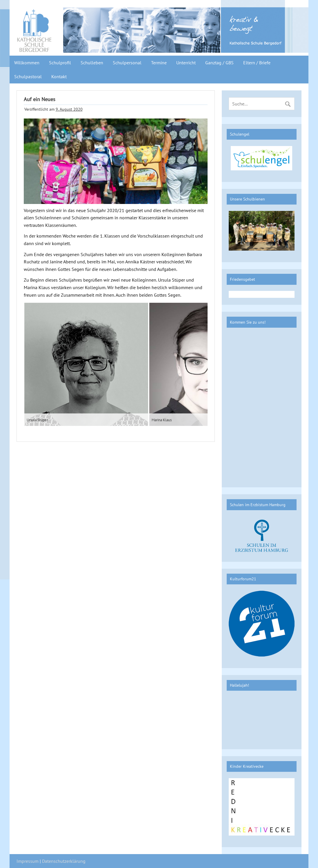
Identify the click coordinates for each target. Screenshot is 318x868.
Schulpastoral (28, 76)
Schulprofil (60, 63)
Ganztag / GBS (219, 63)
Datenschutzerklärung (64, 861)
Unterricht (186, 63)
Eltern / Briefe (257, 63)
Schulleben (92, 63)
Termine (159, 63)
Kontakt (59, 76)
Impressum (28, 861)
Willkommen (27, 63)
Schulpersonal (127, 63)
